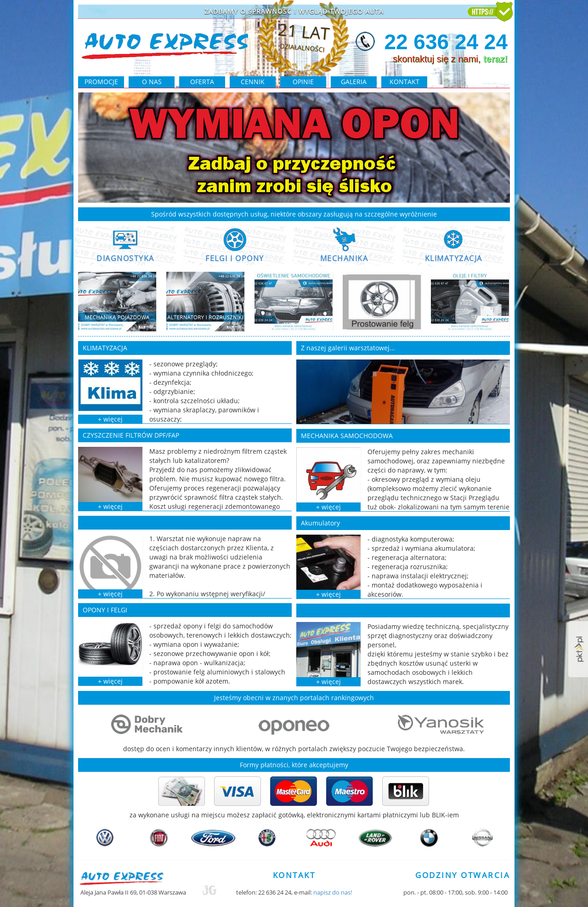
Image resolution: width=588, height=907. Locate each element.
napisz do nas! (333, 892)
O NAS (152, 82)
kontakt (404, 82)
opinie (303, 82)
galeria (354, 82)
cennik (253, 82)
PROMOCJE (101, 82)
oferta (202, 82)
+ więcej (110, 419)
